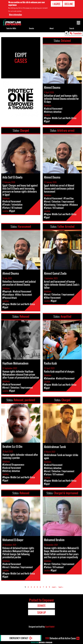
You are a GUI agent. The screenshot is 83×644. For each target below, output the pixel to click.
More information (15, 15)
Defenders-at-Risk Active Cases (61, 638)
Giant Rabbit (50, 627)
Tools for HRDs (11, 28)
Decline (69, 4)
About (52, 28)
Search (72, 28)
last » (61, 587)
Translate (77, 33)
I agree (57, 4)
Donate (31, 28)
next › (54, 587)
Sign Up (42, 612)
